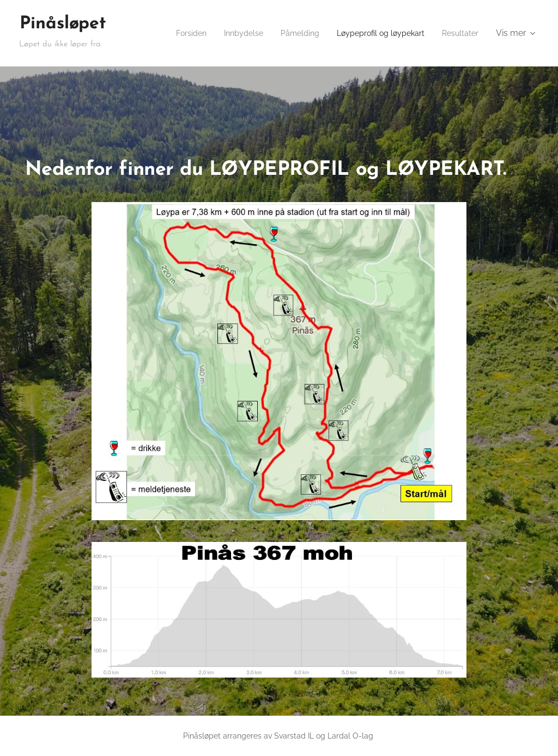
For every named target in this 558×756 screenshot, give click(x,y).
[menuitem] (165, 33)
